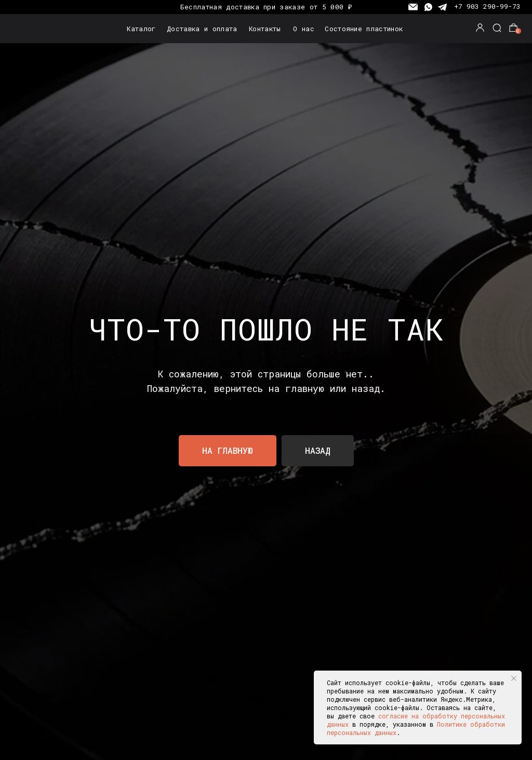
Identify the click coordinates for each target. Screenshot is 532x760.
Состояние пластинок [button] (364, 29)
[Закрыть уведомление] (514, 678)
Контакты (265, 29)
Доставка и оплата (202, 29)
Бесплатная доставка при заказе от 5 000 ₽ (266, 7)
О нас (304, 29)
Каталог (141, 29)
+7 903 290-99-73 (487, 6)
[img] (40, 29)
